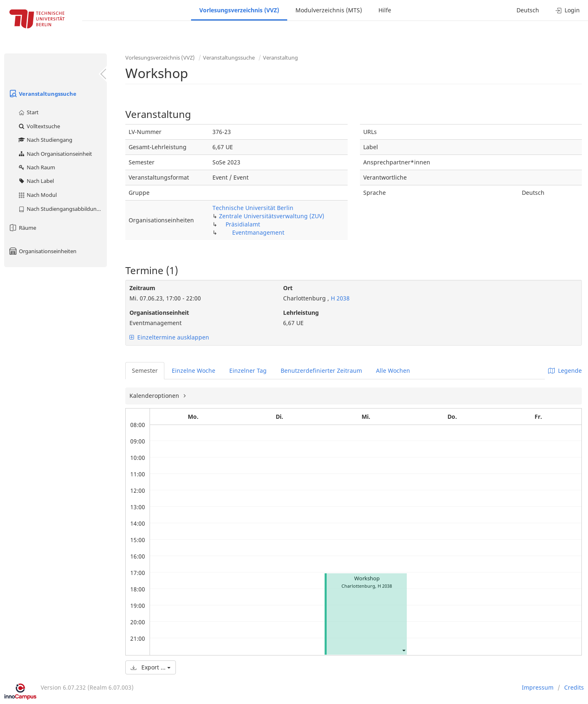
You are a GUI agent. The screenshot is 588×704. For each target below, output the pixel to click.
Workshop (367, 578)
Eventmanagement (258, 232)
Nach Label (36, 181)
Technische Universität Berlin (253, 208)
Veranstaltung (280, 58)
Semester (145, 370)
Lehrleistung (301, 313)
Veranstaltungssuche (42, 94)
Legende (565, 370)
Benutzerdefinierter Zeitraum (321, 370)
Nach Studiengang (45, 140)
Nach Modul (37, 195)
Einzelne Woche (194, 370)
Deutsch (528, 10)
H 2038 (339, 298)
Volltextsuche (39, 126)
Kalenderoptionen (155, 396)
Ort (288, 288)
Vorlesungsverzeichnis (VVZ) (239, 10)
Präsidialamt (243, 224)
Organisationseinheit (159, 313)
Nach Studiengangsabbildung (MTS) (62, 209)
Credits (574, 687)
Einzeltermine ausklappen (169, 337)
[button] (404, 650)
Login (568, 10)
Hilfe (385, 10)
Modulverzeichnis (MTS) (329, 10)
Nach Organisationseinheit (55, 154)
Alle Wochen (393, 370)
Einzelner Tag (248, 370)
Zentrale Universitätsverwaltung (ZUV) (272, 216)
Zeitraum (142, 288)
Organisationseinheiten (42, 251)
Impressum (538, 687)
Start (28, 112)
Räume (22, 228)
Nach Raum (36, 167)
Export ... (151, 667)
